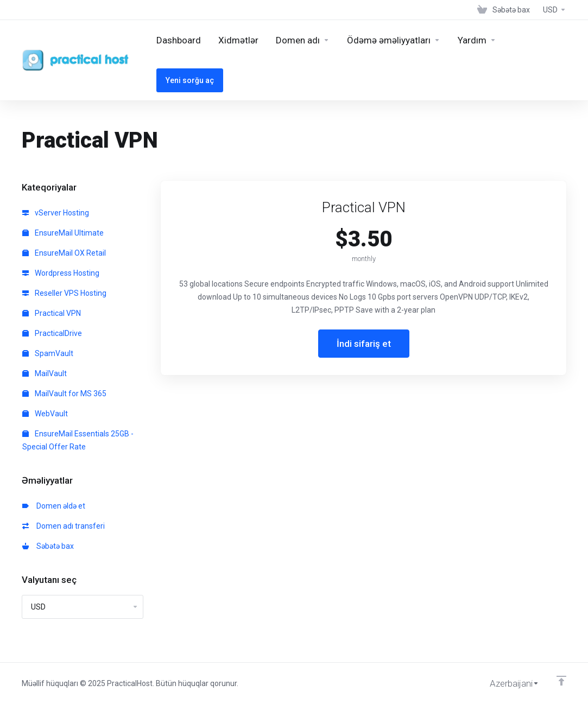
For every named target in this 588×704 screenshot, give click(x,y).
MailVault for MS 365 (64, 394)
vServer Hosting (56, 213)
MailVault (45, 373)
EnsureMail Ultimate (63, 233)
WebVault (45, 414)
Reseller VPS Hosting (64, 293)
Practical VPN (52, 313)
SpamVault (48, 353)
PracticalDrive (52, 333)
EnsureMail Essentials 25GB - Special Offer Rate (78, 440)
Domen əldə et (54, 506)
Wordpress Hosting (61, 273)
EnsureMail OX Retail (64, 253)
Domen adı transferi (64, 526)
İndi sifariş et (364, 344)
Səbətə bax (48, 546)
